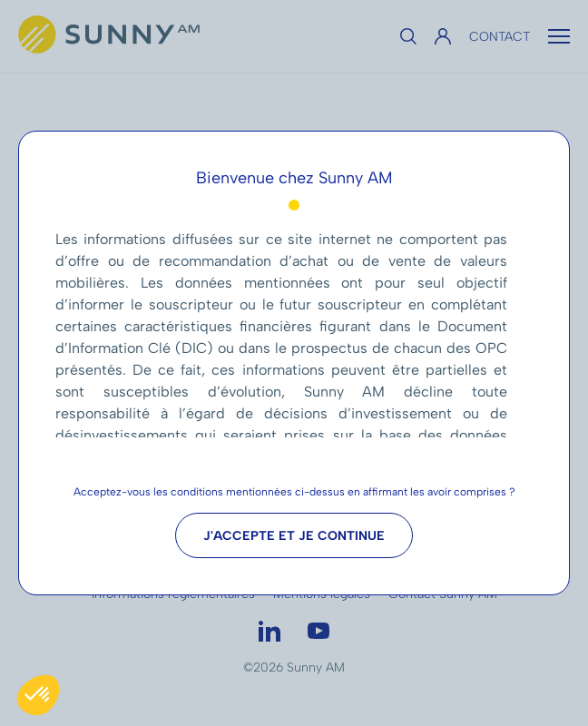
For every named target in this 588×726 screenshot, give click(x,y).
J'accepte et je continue (294, 536)
